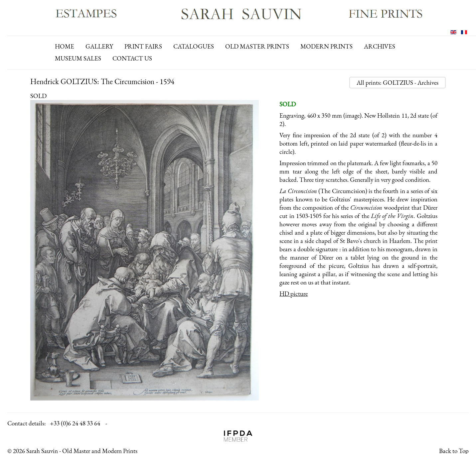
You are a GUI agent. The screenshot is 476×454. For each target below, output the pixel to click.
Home (65, 46)
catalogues (194, 46)
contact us (132, 58)
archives (380, 46)
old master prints (257, 46)
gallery (99, 46)
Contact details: (27, 423)
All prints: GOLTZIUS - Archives (397, 83)
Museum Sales (78, 58)
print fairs (143, 46)
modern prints (326, 46)
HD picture (294, 294)
